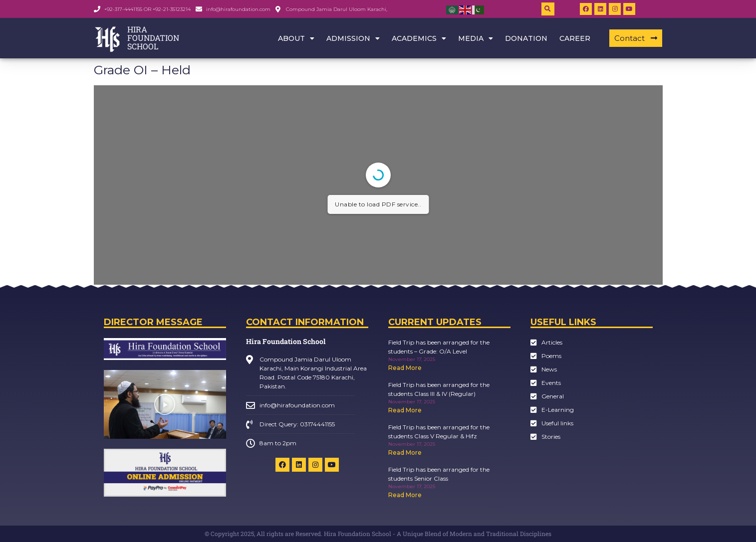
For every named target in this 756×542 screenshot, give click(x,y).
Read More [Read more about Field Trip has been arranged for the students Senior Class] (405, 495)
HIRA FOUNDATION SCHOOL (153, 38)
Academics (419, 38)
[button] (548, 9)
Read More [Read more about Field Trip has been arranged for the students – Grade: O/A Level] (405, 368)
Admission (353, 38)
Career (575, 38)
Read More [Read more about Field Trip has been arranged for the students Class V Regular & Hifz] (405, 452)
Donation (526, 38)
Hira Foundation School (286, 341)
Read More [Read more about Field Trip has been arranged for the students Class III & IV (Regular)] (405, 410)
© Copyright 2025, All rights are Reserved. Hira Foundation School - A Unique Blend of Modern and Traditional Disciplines (378, 534)
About (296, 38)
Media (476, 38)
